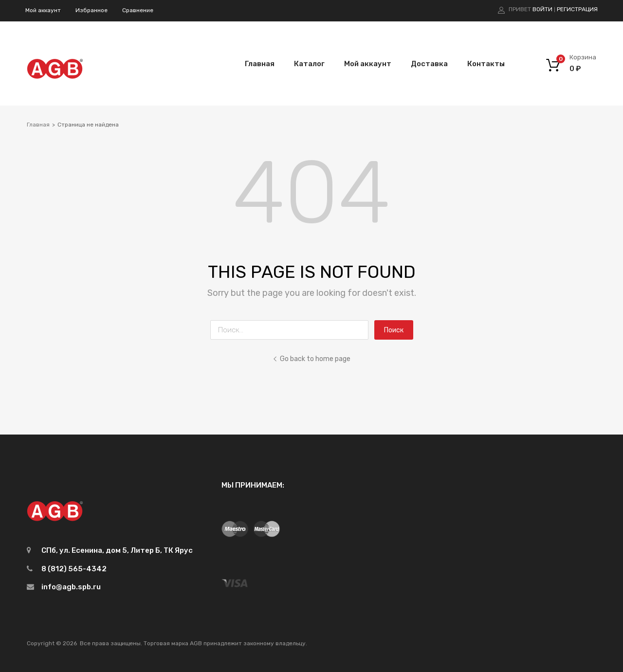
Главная (260, 64)
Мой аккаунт (43, 10)
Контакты (486, 64)
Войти (542, 9)
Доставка (429, 64)
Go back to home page (311, 359)
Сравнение (138, 10)
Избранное (92, 10)
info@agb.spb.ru (71, 587)
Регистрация (577, 9)
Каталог (309, 64)
